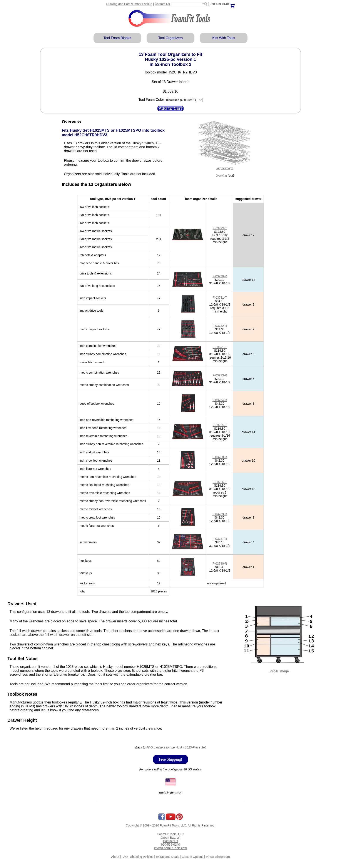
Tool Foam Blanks (117, 38)
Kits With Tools (224, 38)
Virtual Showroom (218, 857)
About (115, 857)
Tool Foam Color (151, 100)
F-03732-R (220, 326)
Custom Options (192, 857)
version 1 (48, 667)
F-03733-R (220, 375)
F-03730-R (220, 276)
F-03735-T (220, 425)
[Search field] (190, 4)
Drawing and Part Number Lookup (129, 4)
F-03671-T (220, 347)
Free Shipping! (170, 759)
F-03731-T (220, 298)
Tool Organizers (170, 38)
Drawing (221, 176)
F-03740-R (220, 564)
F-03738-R (220, 457)
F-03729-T (220, 228)
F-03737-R (220, 539)
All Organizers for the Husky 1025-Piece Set (176, 747)
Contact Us (162, 4)
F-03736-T (220, 482)
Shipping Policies (142, 857)
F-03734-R (220, 400)
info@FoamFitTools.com (170, 848)
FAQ (125, 857)
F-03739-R (220, 514)
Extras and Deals (168, 857)
